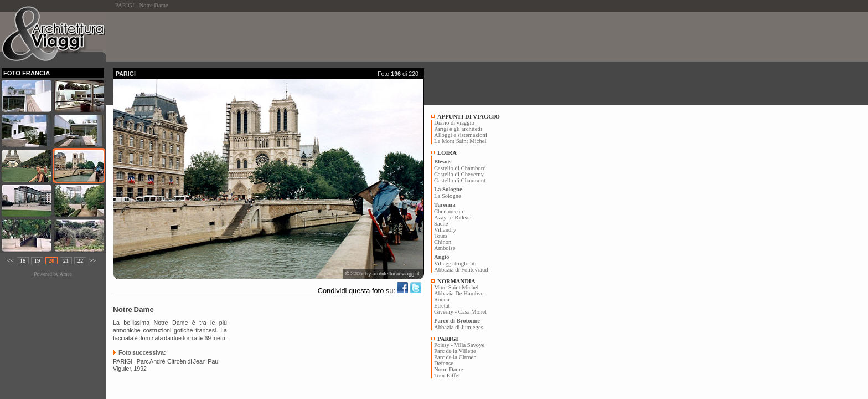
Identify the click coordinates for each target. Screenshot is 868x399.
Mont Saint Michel (456, 287)
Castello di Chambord (460, 168)
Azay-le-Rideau (453, 218)
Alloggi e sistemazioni (461, 135)
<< (11, 261)
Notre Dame (448, 369)
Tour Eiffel (447, 375)
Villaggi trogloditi (455, 264)
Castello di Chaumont (460, 180)
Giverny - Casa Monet (460, 312)
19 (37, 261)
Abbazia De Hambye (459, 293)
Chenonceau (449, 211)
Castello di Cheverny (459, 174)
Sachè (441, 224)
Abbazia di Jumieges (459, 327)
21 (66, 261)
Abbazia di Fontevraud (461, 270)
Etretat (442, 306)
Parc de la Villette (455, 351)
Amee (65, 274)
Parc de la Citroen (455, 357)
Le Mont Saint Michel (460, 141)
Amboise (445, 248)
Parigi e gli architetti (458, 129)
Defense (444, 363)
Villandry (445, 230)
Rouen (442, 300)
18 (23, 261)
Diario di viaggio (454, 123)
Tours (441, 236)
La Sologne (448, 196)
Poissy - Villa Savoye (459, 345)
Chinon (443, 242)
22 (81, 261)
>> (92, 261)
